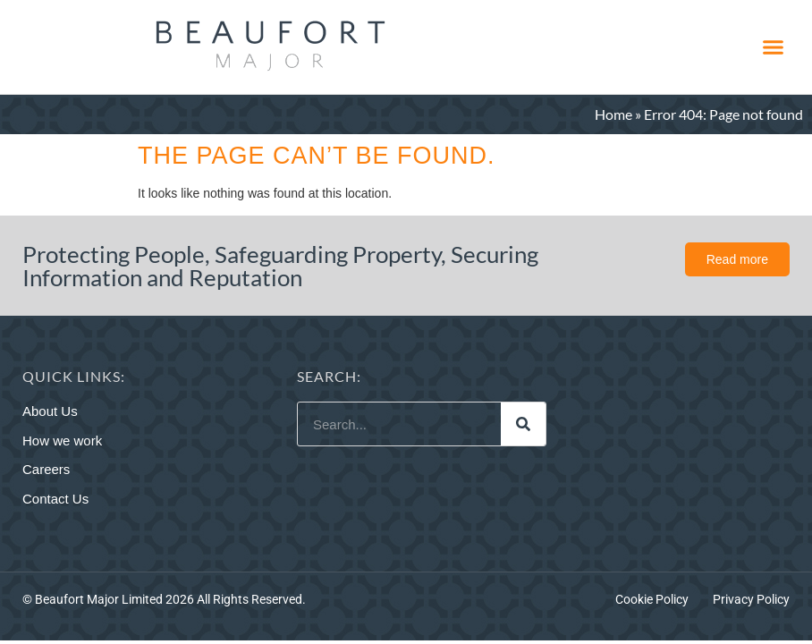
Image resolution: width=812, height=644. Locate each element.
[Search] (523, 424)
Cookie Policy (652, 599)
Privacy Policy (751, 599)
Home (613, 114)
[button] (773, 47)
